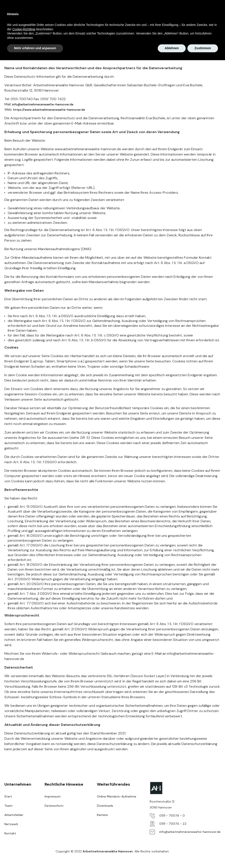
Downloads (105, 806)
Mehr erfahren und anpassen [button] (35, 856)
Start (60, 13)
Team (75, 13)
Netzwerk (141, 13)
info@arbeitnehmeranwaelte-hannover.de (43, 104)
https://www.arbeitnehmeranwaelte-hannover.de (49, 110)
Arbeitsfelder (97, 13)
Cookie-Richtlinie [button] (24, 837)
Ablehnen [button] (172, 856)
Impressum (53, 796)
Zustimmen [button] (203, 856)
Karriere (120, 13)
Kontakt (161, 13)
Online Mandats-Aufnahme (197, 13)
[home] (29, 13)
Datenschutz (54, 806)
